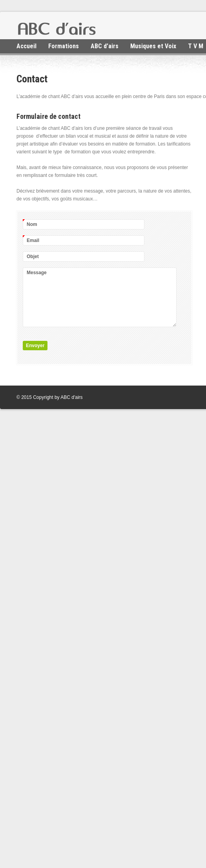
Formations (64, 46)
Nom (32, 224)
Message (37, 273)
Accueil (26, 46)
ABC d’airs (105, 46)
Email (33, 240)
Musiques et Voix (153, 46)
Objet (33, 257)
